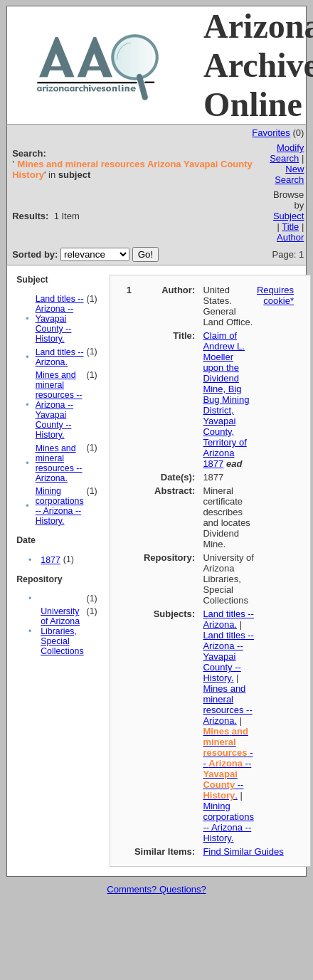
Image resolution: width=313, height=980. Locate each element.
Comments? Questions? (156, 889)
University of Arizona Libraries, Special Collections (62, 631)
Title (290, 227)
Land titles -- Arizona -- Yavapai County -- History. (60, 319)
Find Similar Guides (243, 852)
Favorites (271, 133)
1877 (50, 560)
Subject (288, 216)
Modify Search (287, 153)
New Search (289, 174)
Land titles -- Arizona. (60, 357)
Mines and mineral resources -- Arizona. (59, 463)
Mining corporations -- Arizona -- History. (60, 506)
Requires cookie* (275, 295)
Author (290, 237)
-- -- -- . (228, 763)
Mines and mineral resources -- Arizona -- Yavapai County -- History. (59, 405)
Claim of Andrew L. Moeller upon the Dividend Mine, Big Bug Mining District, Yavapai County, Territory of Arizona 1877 (226, 400)
